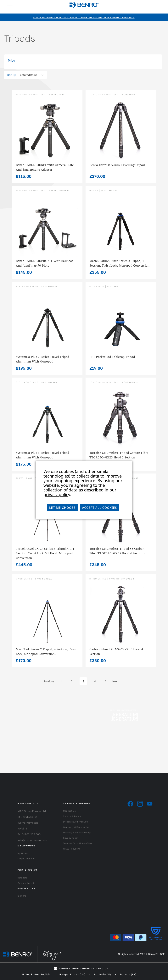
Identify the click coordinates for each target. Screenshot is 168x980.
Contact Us (69, 811)
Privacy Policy (71, 838)
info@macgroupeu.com (32, 840)
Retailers (22, 878)
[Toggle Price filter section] (83, 61)
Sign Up (22, 896)
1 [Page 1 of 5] (61, 681)
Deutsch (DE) (103, 974)
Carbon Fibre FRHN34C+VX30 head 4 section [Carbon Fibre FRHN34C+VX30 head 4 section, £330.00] (116, 651)
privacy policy (57, 494)
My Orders (23, 853)
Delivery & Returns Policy (77, 832)
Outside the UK (26, 883)
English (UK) (78, 974)
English (45, 974)
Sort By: (12, 75)
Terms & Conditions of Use (78, 843)
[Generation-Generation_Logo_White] (124, 717)
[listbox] (32, 75)
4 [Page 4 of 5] (95, 681)
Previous (48, 681)
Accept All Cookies (99, 508)
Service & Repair (72, 816)
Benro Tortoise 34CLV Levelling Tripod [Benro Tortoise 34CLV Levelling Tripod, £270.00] (117, 165)
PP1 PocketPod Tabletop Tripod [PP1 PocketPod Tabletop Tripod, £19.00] (112, 357)
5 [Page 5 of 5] (106, 681)
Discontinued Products (76, 822)
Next (117, 681)
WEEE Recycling (72, 849)
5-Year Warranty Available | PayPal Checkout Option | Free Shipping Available (84, 17)
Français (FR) (128, 974)
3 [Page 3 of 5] (83, 681)
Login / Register (27, 858)
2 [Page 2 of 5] (72, 681)
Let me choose (62, 508)
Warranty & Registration (77, 827)
